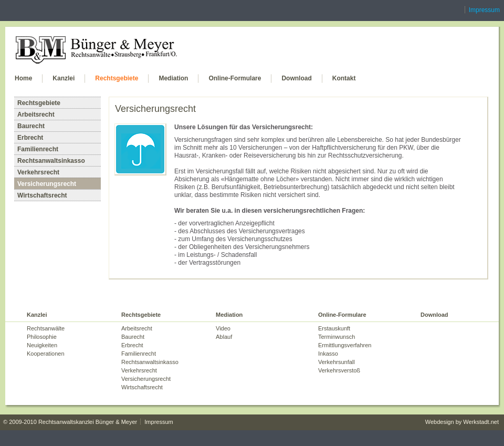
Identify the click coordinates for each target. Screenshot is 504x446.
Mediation (173, 78)
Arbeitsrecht (36, 115)
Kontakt (344, 78)
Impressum (484, 10)
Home (23, 78)
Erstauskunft (334, 328)
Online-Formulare (235, 78)
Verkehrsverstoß (339, 370)
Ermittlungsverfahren (345, 345)
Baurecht (31, 126)
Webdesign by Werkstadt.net (462, 422)
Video (223, 328)
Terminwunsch (337, 337)
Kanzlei (64, 78)
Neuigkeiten (42, 345)
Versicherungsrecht (47, 184)
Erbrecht (30, 138)
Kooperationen (46, 354)
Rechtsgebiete (117, 78)
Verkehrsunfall (337, 362)
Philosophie (42, 337)
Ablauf (224, 337)
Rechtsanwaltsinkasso (51, 161)
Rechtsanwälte (46, 328)
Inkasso (328, 354)
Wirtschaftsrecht (42, 195)
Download (296, 78)
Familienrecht (38, 149)
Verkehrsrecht (38, 172)
